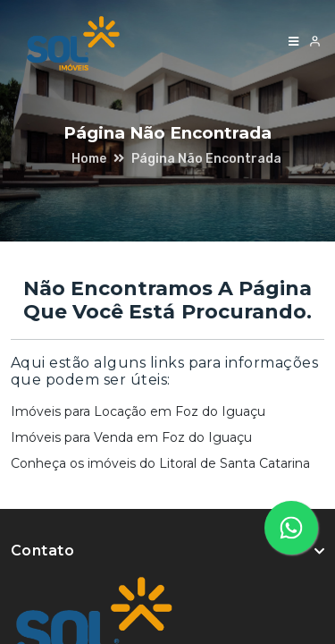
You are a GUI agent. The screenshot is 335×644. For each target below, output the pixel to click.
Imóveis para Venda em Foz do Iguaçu (131, 437)
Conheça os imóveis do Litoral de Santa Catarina (160, 463)
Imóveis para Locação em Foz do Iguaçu (138, 411)
